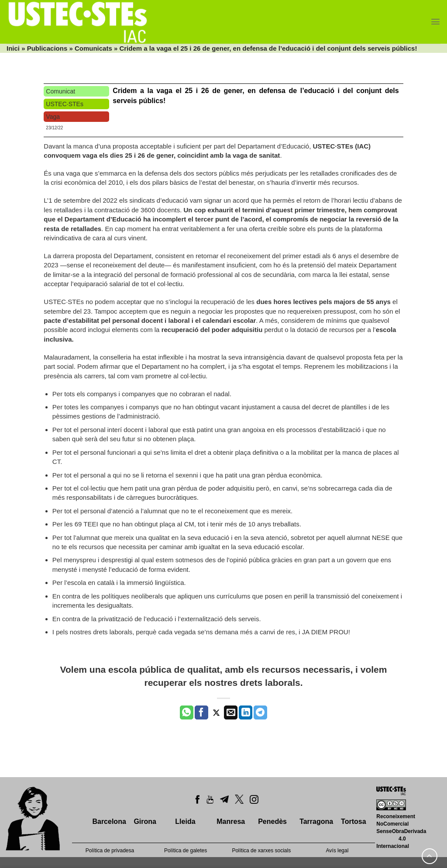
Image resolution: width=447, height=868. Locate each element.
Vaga (53, 117)
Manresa (231, 821)
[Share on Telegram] (260, 712)
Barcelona (109, 821)
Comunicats (93, 48)
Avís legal (337, 851)
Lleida (185, 821)
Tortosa (353, 821)
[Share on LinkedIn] (246, 712)
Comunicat (60, 91)
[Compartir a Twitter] (216, 712)
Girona (145, 821)
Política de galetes (186, 851)
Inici (13, 48)
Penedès (272, 821)
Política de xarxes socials (261, 851)
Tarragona (316, 821)
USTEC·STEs (65, 104)
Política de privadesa (110, 851)
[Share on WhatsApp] (187, 712)
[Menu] (435, 22)
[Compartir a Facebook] (201, 712)
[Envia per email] (231, 712)
